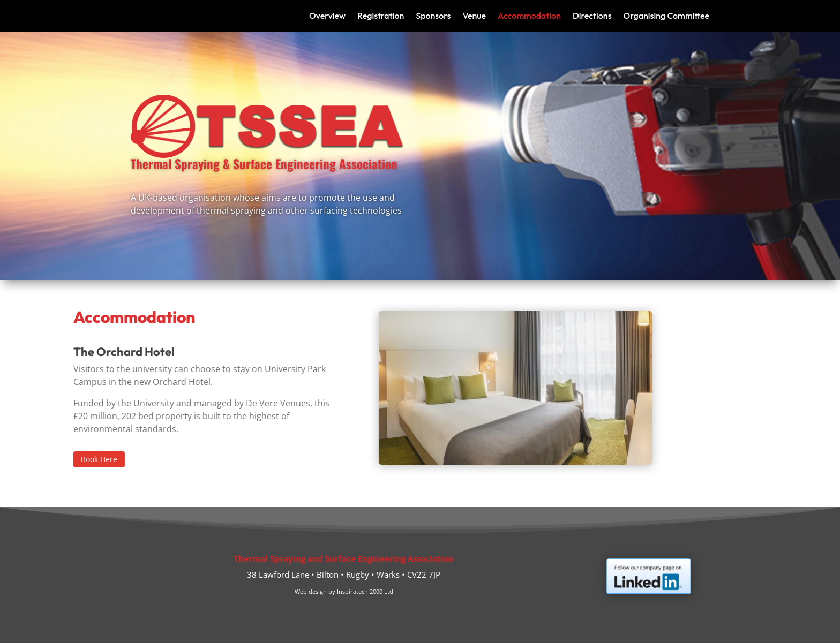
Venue (474, 16)
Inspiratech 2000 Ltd (365, 592)
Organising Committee (666, 16)
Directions (592, 16)
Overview (327, 16)
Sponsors (433, 16)
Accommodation (529, 16)
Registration (381, 16)
